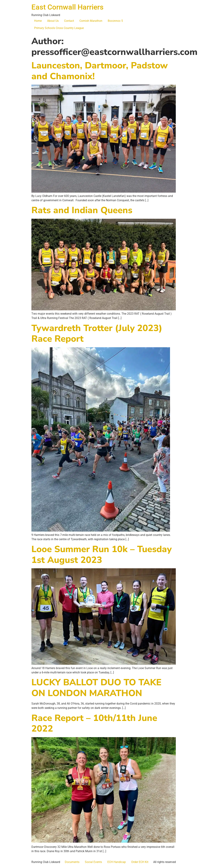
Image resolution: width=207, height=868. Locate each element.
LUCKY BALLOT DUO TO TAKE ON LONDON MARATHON (96, 688)
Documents (72, 862)
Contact (69, 21)
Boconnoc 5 (115, 21)
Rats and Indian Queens (82, 210)
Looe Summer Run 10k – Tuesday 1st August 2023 (102, 555)
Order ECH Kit (140, 862)
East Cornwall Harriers (67, 7)
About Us (53, 21)
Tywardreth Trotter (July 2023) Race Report (97, 334)
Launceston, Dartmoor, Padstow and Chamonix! (100, 71)
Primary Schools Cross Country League (59, 28)
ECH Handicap (117, 862)
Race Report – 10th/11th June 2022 (94, 723)
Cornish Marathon (91, 21)
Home (38, 21)
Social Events (93, 862)
